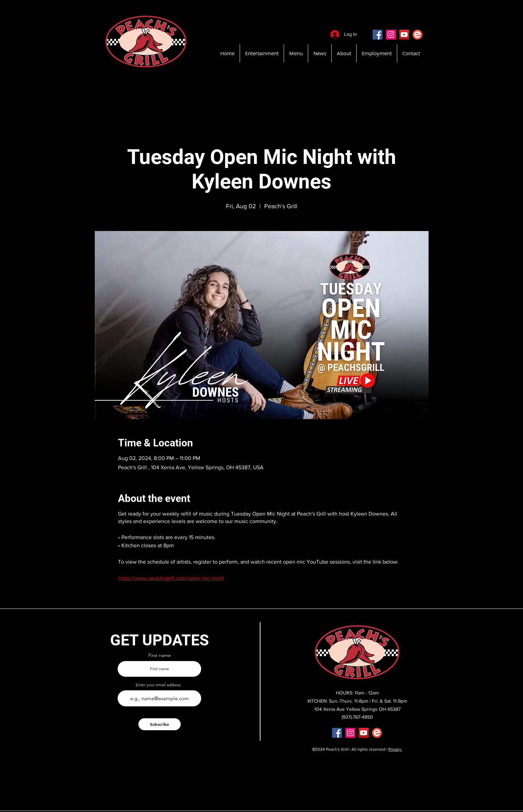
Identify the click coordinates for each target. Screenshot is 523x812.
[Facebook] (378, 35)
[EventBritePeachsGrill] (417, 35)
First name (160, 655)
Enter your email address (158, 685)
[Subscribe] (160, 724)
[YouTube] (404, 35)
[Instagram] (391, 35)
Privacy (395, 749)
